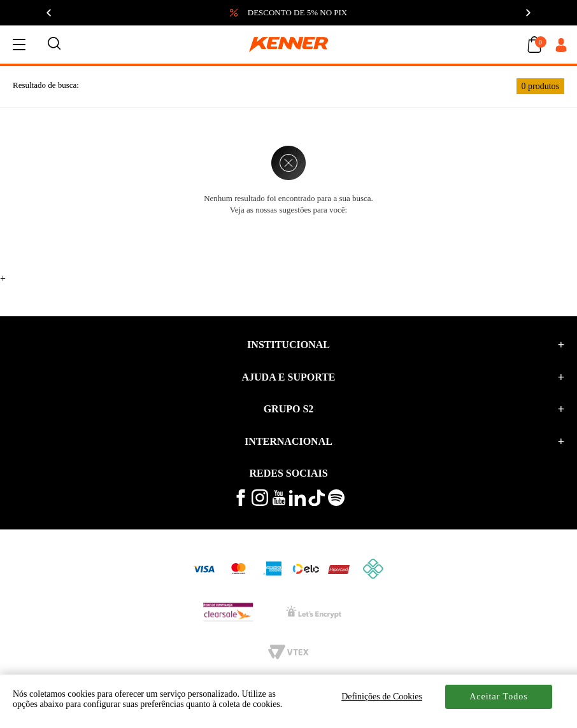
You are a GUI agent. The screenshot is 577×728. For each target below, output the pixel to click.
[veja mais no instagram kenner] (260, 503)
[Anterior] (49, 13)
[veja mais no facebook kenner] (241, 503)
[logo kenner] (288, 45)
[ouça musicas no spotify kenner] (336, 503)
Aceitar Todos (498, 696)
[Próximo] (528, 13)
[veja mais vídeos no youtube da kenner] (279, 502)
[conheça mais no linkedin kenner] (297, 503)
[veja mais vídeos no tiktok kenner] (317, 503)
